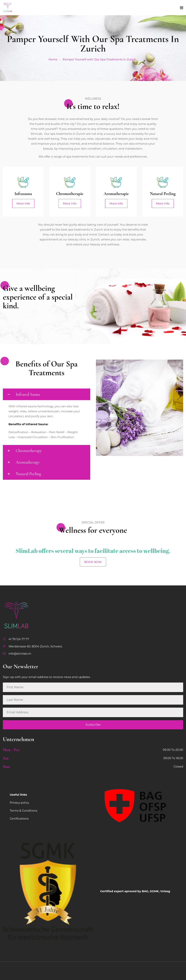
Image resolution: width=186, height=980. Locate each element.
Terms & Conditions (24, 811)
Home (53, 59)
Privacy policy (20, 803)
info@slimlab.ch (20, 654)
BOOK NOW (93, 562)
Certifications (19, 819)
